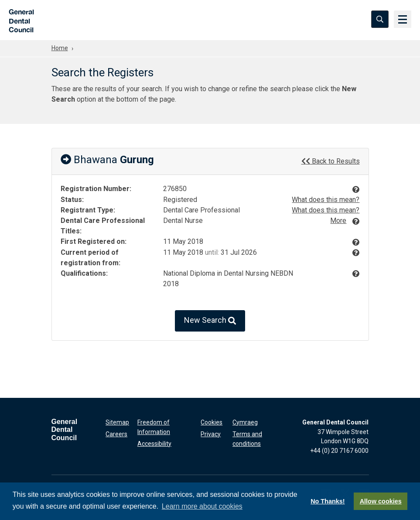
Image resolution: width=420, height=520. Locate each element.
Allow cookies (381, 501)
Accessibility (154, 443)
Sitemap (117, 422)
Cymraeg (245, 422)
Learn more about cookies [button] (202, 506)
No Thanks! (328, 501)
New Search (210, 321)
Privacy (211, 434)
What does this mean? (326, 200)
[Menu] (403, 20)
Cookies (212, 422)
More (338, 221)
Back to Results (331, 161)
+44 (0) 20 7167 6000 (339, 451)
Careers (116, 434)
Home (60, 48)
